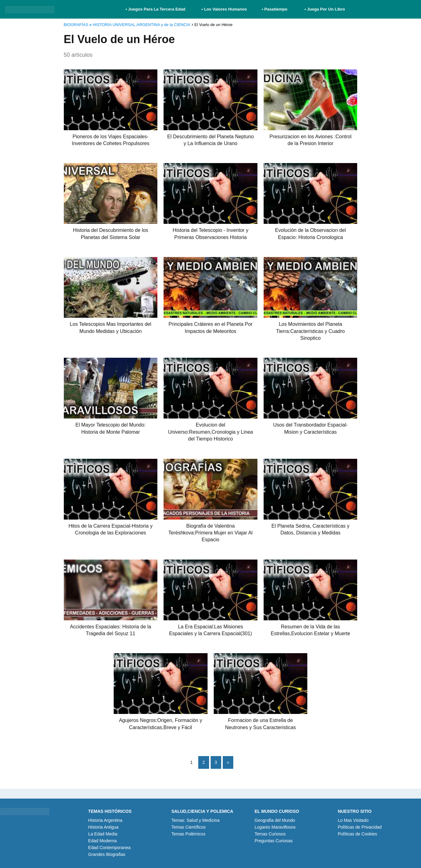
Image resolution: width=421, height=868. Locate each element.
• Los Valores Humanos (224, 9)
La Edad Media (103, 834)
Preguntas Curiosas (274, 841)
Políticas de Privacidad (360, 827)
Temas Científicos (188, 827)
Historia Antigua (103, 827)
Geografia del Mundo (275, 820)
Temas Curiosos (270, 834)
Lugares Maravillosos (275, 827)
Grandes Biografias (107, 854)
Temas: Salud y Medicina (195, 820)
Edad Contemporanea (110, 848)
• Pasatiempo (275, 9)
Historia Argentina (105, 820)
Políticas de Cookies (357, 834)
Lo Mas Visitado (353, 820)
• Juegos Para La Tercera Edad (156, 9)
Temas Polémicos (188, 834)
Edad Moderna (103, 841)
